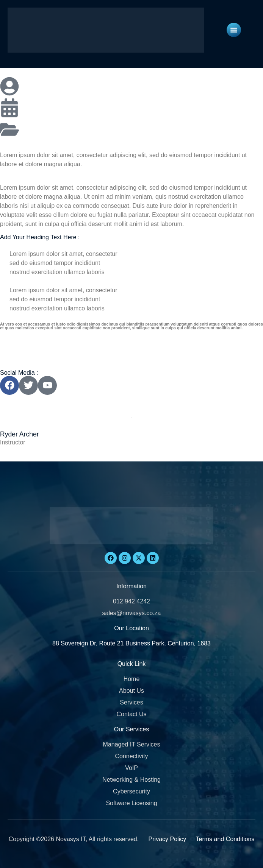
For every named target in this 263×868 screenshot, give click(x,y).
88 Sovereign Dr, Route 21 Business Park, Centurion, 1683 (131, 643)
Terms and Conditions (225, 839)
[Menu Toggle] (234, 30)
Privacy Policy (168, 839)
